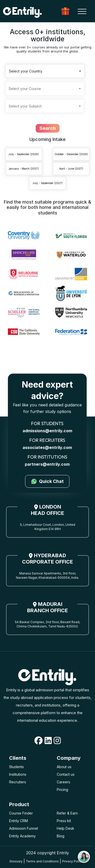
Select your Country (26, 71)
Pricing (62, 790)
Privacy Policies (74, 861)
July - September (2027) (48, 183)
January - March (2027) (24, 169)
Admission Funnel (24, 828)
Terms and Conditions (42, 861)
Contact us (66, 774)
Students (16, 767)
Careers (63, 782)
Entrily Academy (22, 836)
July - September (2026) (24, 154)
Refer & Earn (67, 813)
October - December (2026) (71, 154)
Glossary (16, 861)
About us (64, 767)
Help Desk (65, 828)
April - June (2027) (71, 169)
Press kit (64, 821)
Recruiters (18, 782)
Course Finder (21, 813)
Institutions (18, 774)
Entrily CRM (18, 821)
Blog (61, 836)
